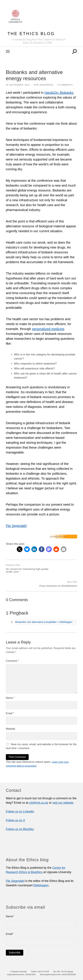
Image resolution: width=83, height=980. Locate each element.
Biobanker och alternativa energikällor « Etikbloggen (45, 608)
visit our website (63, 789)
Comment (12, 647)
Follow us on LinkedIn (20, 798)
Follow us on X (15, 807)
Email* (42, 925)
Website (11, 715)
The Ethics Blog (31, 34)
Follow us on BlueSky (20, 815)
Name (10, 684)
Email (10, 700)
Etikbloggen (41, 872)
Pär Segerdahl (44, 85)
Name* (42, 908)
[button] (20, 549)
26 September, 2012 (18, 85)
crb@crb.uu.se (39, 789)
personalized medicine (48, 329)
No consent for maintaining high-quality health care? (23, 569)
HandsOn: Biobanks (59, 93)
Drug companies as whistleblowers (60, 569)
